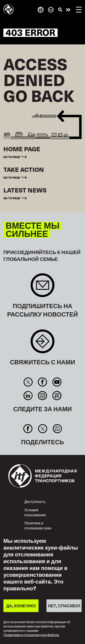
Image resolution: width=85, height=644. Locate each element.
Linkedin (28, 396)
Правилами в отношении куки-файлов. (31, 635)
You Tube (57, 382)
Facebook (42, 382)
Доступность (35, 501)
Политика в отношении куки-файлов (38, 528)
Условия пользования (35, 512)
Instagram (42, 396)
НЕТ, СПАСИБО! (64, 606)
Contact (42, 344)
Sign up (42, 287)
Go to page (12, 157)
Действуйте (68, 10)
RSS (57, 396)
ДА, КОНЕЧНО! (21, 606)
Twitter (28, 382)
